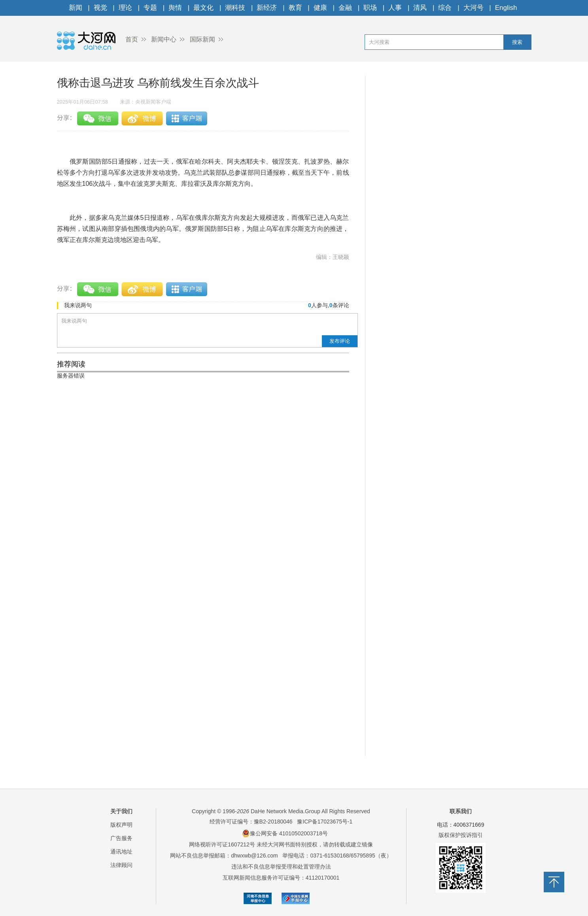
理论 (125, 8)
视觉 (100, 8)
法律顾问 (121, 865)
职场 (370, 8)
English (506, 8)
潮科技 (235, 8)
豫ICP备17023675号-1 (325, 822)
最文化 (203, 8)
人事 (395, 8)
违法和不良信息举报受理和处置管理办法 (281, 867)
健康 (320, 8)
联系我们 (461, 811)
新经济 (267, 8)
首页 (132, 39)
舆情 (175, 8)
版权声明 (121, 825)
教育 (295, 8)
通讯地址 (121, 852)
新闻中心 (164, 39)
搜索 (517, 42)
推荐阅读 (71, 364)
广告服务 (121, 838)
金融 (345, 8)
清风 (420, 8)
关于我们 (121, 811)
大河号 (474, 8)
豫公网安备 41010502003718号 (285, 833)
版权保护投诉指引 (461, 835)
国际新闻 (202, 39)
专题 (150, 8)
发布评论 (340, 341)
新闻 (76, 8)
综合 (445, 8)
